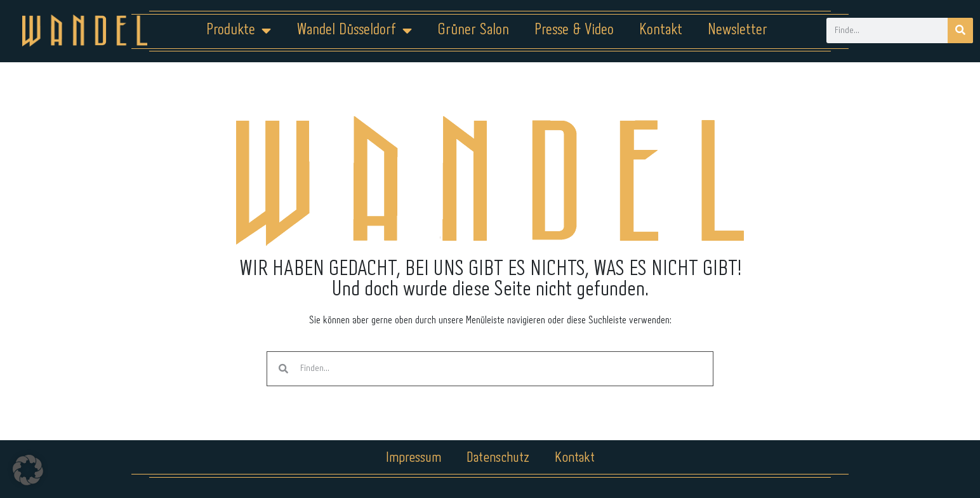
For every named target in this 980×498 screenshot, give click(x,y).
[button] (28, 470)
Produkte (239, 30)
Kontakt (661, 30)
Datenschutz (498, 458)
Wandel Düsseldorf (354, 30)
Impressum (414, 458)
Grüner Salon (473, 30)
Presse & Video (574, 30)
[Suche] (960, 30)
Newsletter (738, 30)
